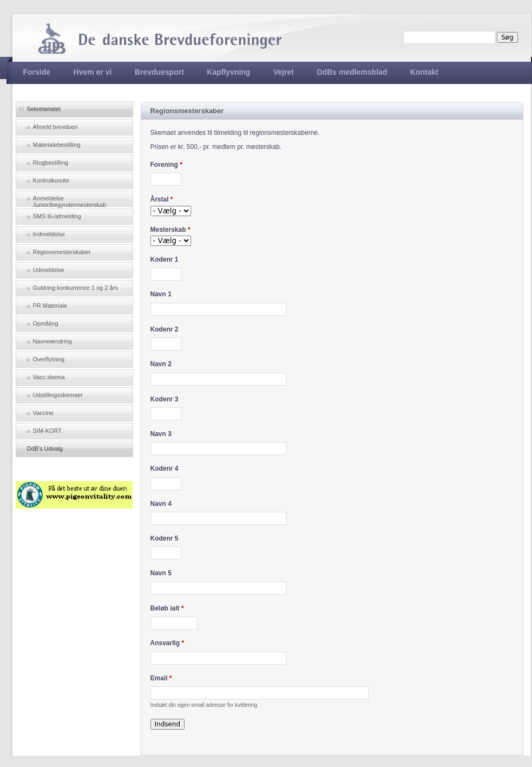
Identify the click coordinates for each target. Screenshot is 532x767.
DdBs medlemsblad (352, 72)
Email (161, 678)
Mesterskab (170, 230)
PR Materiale (50, 305)
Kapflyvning (228, 72)
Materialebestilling (57, 145)
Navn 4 (161, 504)
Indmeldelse (49, 234)
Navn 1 (161, 294)
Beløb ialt (167, 608)
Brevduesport (159, 72)
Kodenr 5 (165, 538)
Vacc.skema (49, 377)
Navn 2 (161, 364)
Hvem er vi (93, 72)
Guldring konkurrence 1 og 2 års (75, 288)
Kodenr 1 (165, 259)
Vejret (284, 72)
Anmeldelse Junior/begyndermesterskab (70, 201)
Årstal (162, 199)
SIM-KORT (48, 431)
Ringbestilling (51, 162)
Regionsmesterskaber (62, 252)
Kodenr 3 (165, 399)
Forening (166, 165)
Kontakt (424, 72)
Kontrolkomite (51, 180)
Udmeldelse (49, 270)
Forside (37, 72)
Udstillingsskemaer (58, 395)
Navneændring (52, 341)
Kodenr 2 (165, 329)
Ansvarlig (168, 643)
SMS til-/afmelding (57, 216)
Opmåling (46, 323)
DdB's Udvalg (45, 448)
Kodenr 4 (165, 469)
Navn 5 (161, 573)
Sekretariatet (44, 109)
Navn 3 (161, 434)
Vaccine (43, 413)
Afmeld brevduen (55, 127)
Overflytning (49, 359)
